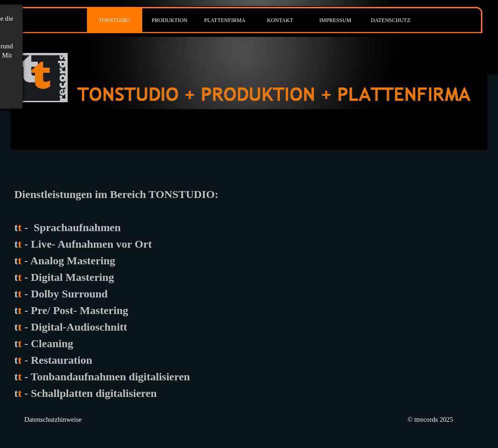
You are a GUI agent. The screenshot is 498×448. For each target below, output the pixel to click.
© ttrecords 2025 (430, 419)
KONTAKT (280, 20)
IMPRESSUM (335, 20)
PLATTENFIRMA (225, 20)
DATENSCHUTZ (391, 20)
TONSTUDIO (114, 20)
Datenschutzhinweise (53, 419)
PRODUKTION (170, 20)
